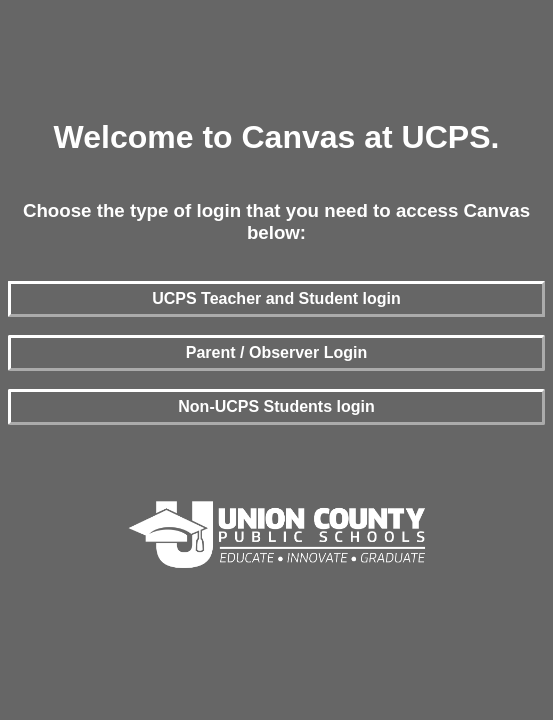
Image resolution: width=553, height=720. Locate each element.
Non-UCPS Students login (276, 406)
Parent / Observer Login (276, 352)
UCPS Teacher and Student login (276, 298)
